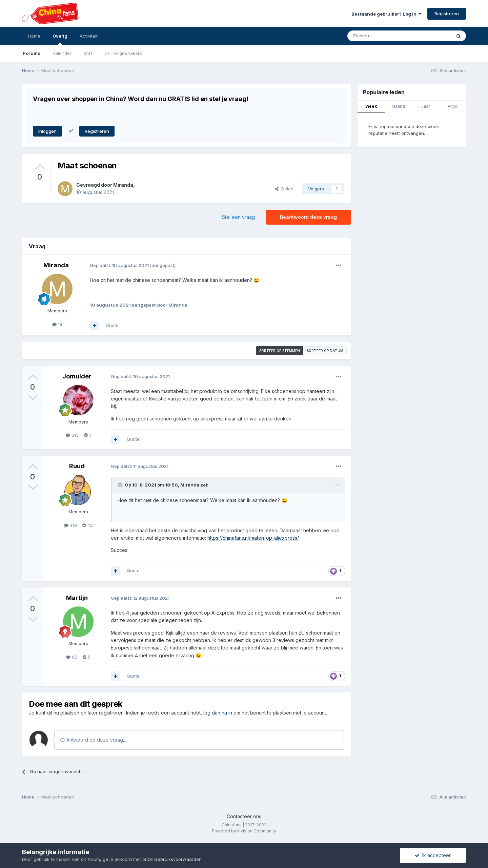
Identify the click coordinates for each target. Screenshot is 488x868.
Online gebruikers (123, 53)
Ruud (77, 466)
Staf (88, 53)
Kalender (62, 53)
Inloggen (47, 131)
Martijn (77, 598)
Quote (112, 325)
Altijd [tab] (453, 106)
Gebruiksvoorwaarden (178, 859)
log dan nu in (218, 713)
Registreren (447, 14)
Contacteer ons (244, 816)
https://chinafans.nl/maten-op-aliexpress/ (253, 538)
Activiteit (89, 36)
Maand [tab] (398, 106)
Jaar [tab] (425, 106)
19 (57, 324)
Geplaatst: (119, 265)
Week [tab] (371, 106)
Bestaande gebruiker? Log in (386, 14)
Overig (60, 39)
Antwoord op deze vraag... (93, 740)
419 (70, 525)
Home (34, 36)
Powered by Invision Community (244, 831)
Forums (32, 53)
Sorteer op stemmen (280, 351)
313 (72, 435)
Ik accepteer (433, 855)
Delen (284, 189)
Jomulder (77, 376)
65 (72, 657)
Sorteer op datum (325, 351)
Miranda (123, 185)
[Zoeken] (384, 36)
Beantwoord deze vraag (308, 217)
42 (88, 525)
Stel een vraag (238, 217)
